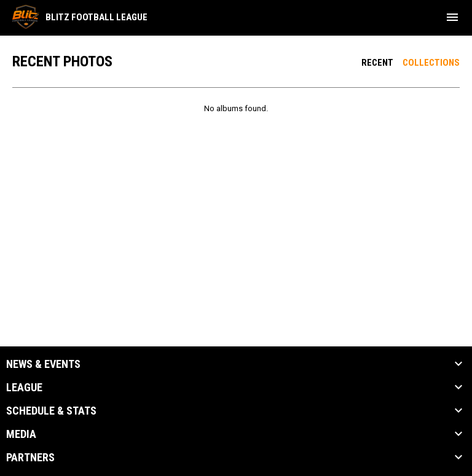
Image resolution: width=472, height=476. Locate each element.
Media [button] (21, 434)
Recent (377, 63)
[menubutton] (452, 17)
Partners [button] (30, 458)
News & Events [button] (43, 364)
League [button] (24, 388)
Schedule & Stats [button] (51, 411)
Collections (431, 63)
